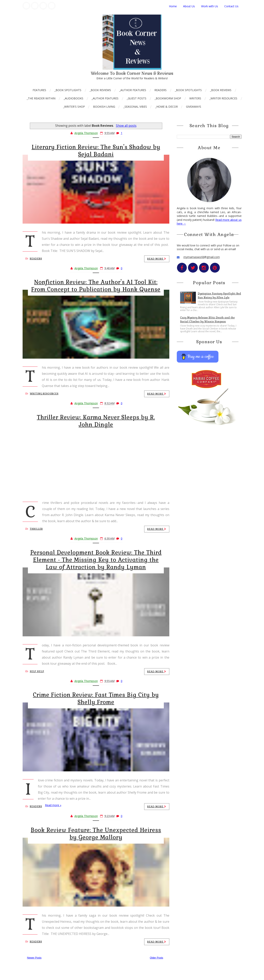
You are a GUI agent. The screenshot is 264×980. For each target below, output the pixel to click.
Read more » (53, 805)
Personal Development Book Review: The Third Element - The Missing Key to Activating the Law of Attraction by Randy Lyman (96, 560)
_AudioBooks (73, 98)
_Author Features (133, 90)
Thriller (34, 529)
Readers (160, 90)
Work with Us (210, 6)
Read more (157, 259)
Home (173, 6)
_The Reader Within (41, 98)
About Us (189, 6)
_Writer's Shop (74, 107)
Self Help (35, 671)
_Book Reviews (100, 90)
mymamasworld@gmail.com (202, 257)
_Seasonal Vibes (135, 107)
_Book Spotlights (68, 90)
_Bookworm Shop (168, 98)
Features (39, 90)
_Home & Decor (166, 107)
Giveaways (194, 107)
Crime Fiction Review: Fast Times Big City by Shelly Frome (96, 698)
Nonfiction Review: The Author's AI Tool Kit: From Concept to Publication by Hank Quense (96, 286)
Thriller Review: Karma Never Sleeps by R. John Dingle (96, 421)
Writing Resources (42, 394)
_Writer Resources (223, 98)
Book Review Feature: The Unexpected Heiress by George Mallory (96, 834)
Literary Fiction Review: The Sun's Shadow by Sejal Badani (96, 151)
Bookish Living (104, 107)
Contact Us (231, 6)
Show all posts (126, 126)
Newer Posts (34, 958)
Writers (195, 98)
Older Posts (157, 958)
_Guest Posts (137, 98)
